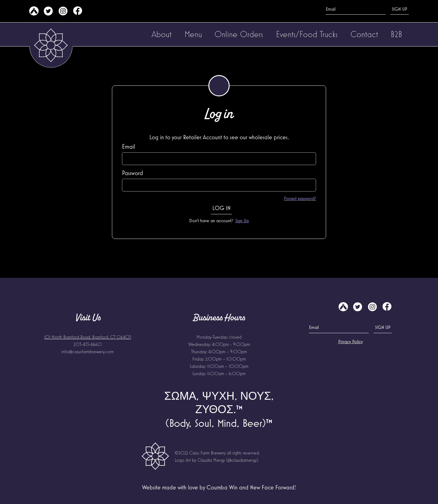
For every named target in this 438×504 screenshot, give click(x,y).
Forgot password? (300, 198)
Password (132, 173)
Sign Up (242, 220)
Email (129, 146)
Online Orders (239, 34)
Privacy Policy (351, 341)
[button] (162, 34)
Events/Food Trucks (307, 34)
